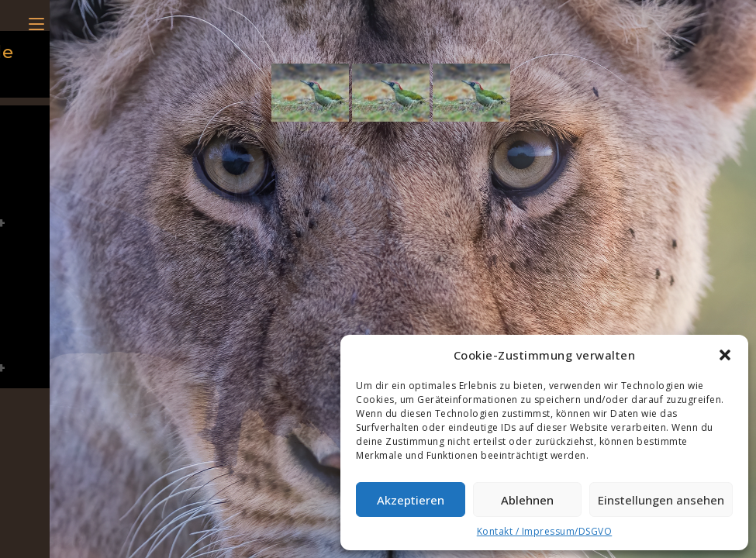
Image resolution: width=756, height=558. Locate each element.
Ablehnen (527, 500)
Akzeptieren (411, 500)
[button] (725, 355)
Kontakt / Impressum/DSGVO (545, 531)
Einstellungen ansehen (661, 500)
